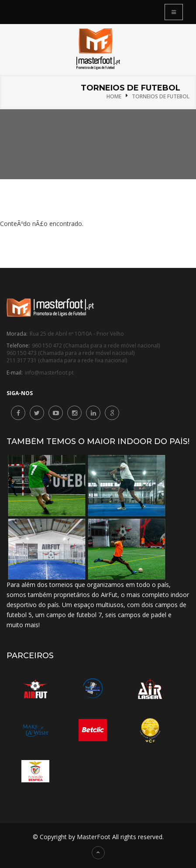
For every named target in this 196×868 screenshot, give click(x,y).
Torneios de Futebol (161, 96)
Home (114, 96)
